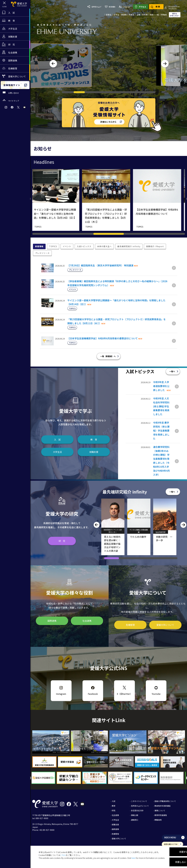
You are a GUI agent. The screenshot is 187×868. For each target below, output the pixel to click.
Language (141, 5)
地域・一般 (154, 12)
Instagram (61, 694)
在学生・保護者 (120, 12)
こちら (63, 855)
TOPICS (41, 227)
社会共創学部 (162, 532)
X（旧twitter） (124, 694)
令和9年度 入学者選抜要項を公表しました (161, 386)
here (134, 858)
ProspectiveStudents (98, 12)
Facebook (93, 694)
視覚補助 (126, 5)
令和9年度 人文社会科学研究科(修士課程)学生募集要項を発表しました (161, 406)
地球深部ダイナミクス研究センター (114, 531)
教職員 (164, 12)
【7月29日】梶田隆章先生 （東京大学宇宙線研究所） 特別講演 (100, 265)
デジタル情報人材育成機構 (140, 531)
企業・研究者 (142, 12)
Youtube (156, 694)
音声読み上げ (110, 5)
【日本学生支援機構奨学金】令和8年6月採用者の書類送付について (103, 338)
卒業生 (132, 12)
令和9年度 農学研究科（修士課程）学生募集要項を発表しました (161, 430)
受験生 (109, 12)
